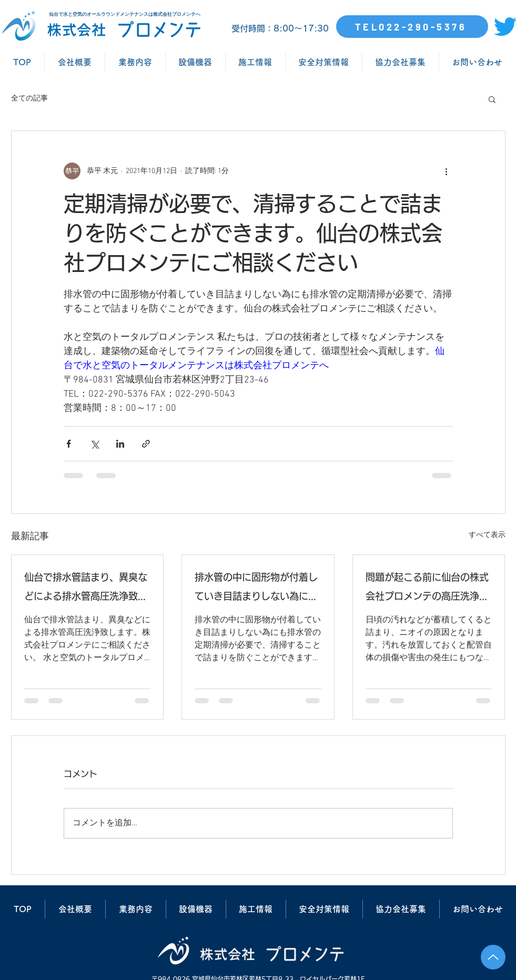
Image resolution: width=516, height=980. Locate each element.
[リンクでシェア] (146, 444)
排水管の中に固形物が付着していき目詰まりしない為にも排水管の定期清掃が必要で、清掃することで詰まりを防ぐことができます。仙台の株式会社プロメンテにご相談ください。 (256, 589)
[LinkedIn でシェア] (120, 444)
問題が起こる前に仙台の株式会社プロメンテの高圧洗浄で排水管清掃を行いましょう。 (427, 589)
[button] (492, 99)
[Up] (493, 957)
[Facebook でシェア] (69, 444)
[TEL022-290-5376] (412, 27)
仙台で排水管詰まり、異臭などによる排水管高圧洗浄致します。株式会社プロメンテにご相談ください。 (86, 589)
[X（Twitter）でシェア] (94, 444)
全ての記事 (29, 99)
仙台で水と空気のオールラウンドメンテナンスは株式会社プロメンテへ (125, 14)
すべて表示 (487, 535)
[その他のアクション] (447, 171)
